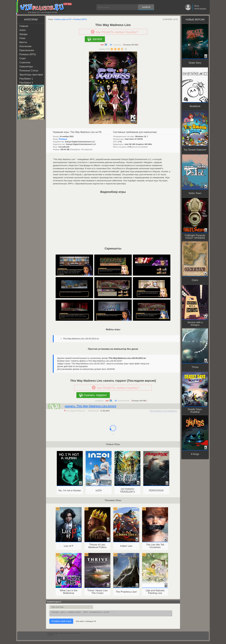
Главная (24, 26)
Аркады (23, 34)
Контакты (51, 636)
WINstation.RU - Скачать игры (58, 634)
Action (22, 30)
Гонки (22, 38)
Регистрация (200, 9)
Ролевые (63, 139)
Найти (146, 7)
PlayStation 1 (26, 79)
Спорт (23, 58)
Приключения (27, 50)
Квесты (23, 42)
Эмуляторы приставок (31, 75)
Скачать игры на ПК (63, 19)
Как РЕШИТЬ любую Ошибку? (117, 32)
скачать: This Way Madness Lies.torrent (90, 406)
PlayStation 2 (26, 83)
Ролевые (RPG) (28, 54)
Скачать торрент (95, 395)
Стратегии (25, 62)
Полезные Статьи (29, 71)
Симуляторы (26, 67)
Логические (25, 46)
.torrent (97, 39)
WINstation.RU (43, 7)
